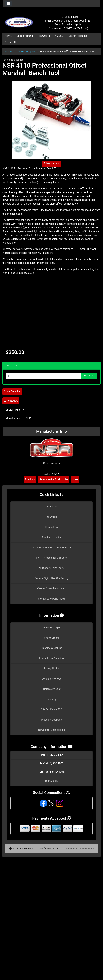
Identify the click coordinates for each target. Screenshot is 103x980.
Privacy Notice (51, 668)
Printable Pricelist (51, 689)
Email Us (51, 781)
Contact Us (11, 42)
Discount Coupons (51, 720)
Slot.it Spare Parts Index (51, 599)
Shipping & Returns (51, 648)
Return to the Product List (54, 479)
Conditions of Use (51, 679)
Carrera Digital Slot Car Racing (51, 578)
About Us (51, 507)
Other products (51, 463)
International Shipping (51, 658)
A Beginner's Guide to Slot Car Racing (52, 548)
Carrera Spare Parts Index (52, 588)
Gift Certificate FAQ (52, 709)
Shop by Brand (25, 36)
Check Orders (52, 638)
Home (8, 36)
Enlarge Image (52, 164)
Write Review (11, 401)
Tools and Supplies (25, 52)
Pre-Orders (44, 36)
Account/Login (51, 628)
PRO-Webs (88, 849)
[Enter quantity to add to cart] (43, 376)
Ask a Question (12, 392)
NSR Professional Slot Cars (51, 558)
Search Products (78, 36)
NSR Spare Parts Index (51, 568)
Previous (30, 479)
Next (75, 479)
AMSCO (59, 36)
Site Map (51, 699)
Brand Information (51, 537)
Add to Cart (89, 376)
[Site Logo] (19, 21)
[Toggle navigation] (8, 4)
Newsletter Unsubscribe (52, 730)
